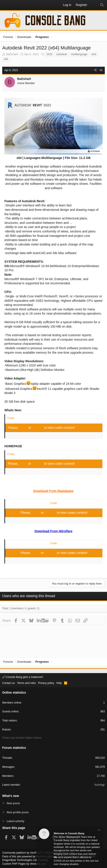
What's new (11, 796)
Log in (24, 428)
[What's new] (94, 5)
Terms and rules (26, 683)
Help (59, 683)
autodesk (62, 54)
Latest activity (15, 821)
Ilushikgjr (100, 785)
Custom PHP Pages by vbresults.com (24, 864)
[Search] (102, 5)
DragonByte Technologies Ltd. (20, 860)
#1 (101, 70)
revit (94, 54)
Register (38, 428)
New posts (13, 803)
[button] (6, 5)
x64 (6, 59)
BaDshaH (12, 54)
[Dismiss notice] (99, 831)
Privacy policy (46, 683)
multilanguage (79, 54)
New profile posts (18, 812)
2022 (49, 54)
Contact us (8, 683)
